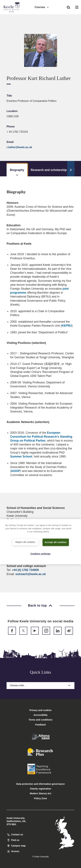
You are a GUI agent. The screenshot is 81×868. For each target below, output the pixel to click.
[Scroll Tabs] (71, 169)
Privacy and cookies (40, 710)
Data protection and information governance (40, 784)
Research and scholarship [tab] (49, 170)
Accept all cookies (56, 542)
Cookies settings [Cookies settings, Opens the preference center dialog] (40, 554)
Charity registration (40, 789)
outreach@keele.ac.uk (31, 574)
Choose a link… (40, 685)
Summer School (21, 456)
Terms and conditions (40, 720)
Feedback (40, 725)
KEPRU (67, 326)
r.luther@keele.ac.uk (19, 147)
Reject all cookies (25, 542)
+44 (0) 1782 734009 (25, 570)
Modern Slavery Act (40, 793)
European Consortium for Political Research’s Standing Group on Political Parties (41, 437)
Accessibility (12, 16)
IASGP (16, 471)
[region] (40, 542)
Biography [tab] (17, 172)
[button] (68, 7)
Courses (42, 7)
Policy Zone (40, 798)
